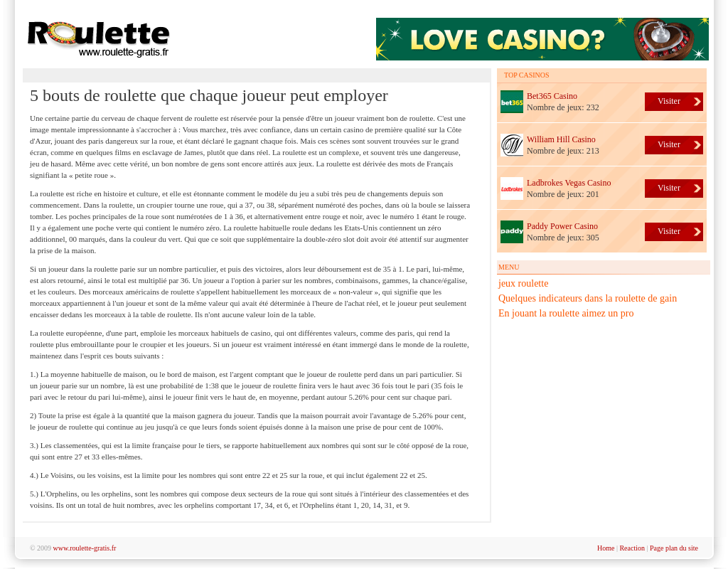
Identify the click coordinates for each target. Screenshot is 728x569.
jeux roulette (523, 283)
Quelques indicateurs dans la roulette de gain (588, 298)
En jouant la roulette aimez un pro (566, 313)
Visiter (669, 101)
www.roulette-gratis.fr (85, 548)
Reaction (632, 548)
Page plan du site (674, 548)
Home (606, 548)
